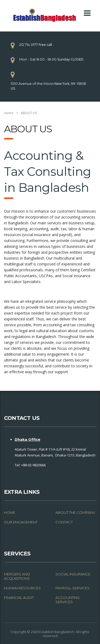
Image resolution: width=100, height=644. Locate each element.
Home (9, 113)
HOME (10, 512)
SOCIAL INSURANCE (73, 574)
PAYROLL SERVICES (73, 588)
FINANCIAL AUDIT (19, 598)
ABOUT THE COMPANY (75, 512)
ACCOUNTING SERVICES (68, 600)
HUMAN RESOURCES (22, 588)
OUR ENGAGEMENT (21, 522)
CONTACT (64, 522)
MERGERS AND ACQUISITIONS (17, 576)
